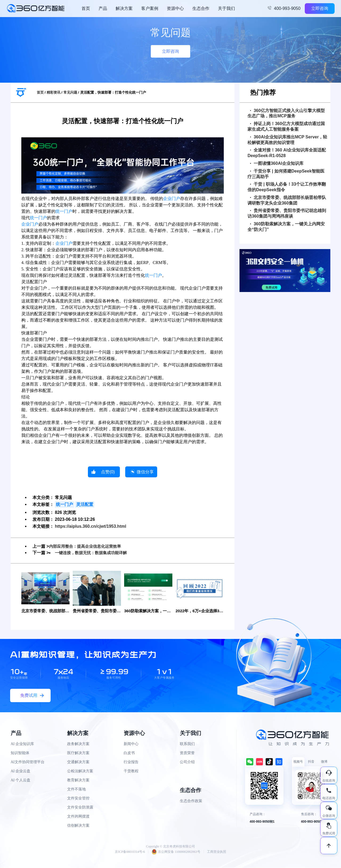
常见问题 (70, 92)
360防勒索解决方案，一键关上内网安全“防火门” (286, 227)
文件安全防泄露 (80, 808)
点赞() (108, 472)
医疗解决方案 (78, 753)
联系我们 (187, 744)
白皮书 (129, 753)
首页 (86, 8)
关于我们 (226, 8)
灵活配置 (85, 504)
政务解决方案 (78, 744)
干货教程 (131, 772)
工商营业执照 (217, 852)
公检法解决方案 (80, 772)
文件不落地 (76, 790)
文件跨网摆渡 (78, 817)
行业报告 (131, 763)
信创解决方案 (78, 826)
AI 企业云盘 (21, 772)
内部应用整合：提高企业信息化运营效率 (87, 546)
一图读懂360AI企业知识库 (277, 163)
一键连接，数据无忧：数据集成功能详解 (93, 553)
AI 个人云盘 (21, 781)
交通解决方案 (78, 763)
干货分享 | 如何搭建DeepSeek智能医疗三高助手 (286, 174)
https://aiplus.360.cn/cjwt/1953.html (91, 526)
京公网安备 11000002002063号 (176, 852)
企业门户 (172, 199)
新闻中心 (131, 744)
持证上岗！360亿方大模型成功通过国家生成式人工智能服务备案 (286, 126)
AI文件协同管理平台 (28, 763)
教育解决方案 (78, 781)
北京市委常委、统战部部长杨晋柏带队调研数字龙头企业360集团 (287, 200)
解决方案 (124, 8)
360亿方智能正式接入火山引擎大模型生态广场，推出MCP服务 (286, 113)
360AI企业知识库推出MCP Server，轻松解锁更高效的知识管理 (287, 140)
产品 (103, 8)
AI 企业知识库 (22, 744)
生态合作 (201, 8)
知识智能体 (20, 753)
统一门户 (64, 211)
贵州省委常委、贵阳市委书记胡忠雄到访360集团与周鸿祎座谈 (287, 213)
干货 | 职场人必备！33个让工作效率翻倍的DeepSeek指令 (287, 187)
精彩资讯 (54, 92)
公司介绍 (187, 763)
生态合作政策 (191, 801)
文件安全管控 (78, 799)
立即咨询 (320, 8)
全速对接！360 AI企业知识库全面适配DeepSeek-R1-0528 (287, 153)
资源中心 (175, 8)
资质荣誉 (187, 753)
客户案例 (150, 8)
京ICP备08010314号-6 (130, 852)
